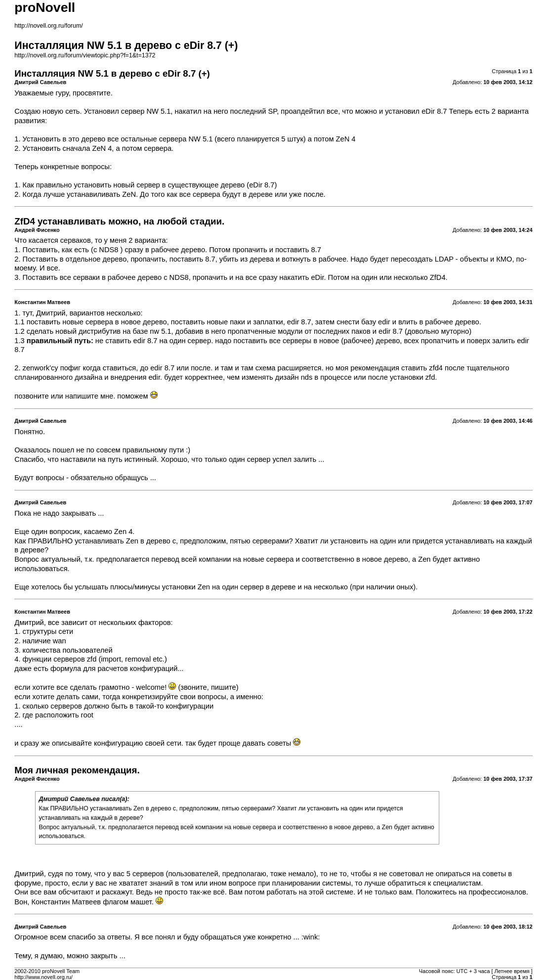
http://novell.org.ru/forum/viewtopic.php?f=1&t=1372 (85, 55)
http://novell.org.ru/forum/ (48, 26)
